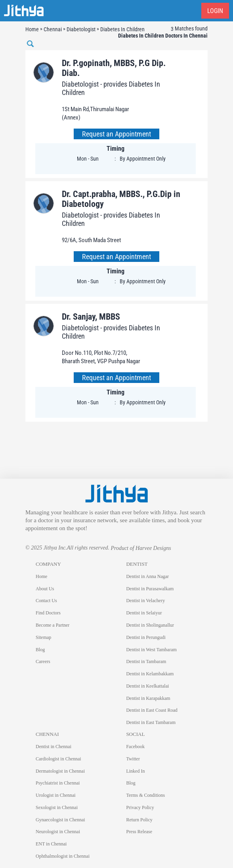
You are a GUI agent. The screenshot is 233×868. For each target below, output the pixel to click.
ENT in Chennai (51, 844)
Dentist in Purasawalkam (150, 589)
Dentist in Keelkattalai (147, 686)
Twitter (133, 759)
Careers (43, 661)
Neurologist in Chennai (58, 832)
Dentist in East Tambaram (151, 722)
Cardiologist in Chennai (58, 759)
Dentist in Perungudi (146, 637)
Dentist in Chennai (53, 747)
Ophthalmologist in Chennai (63, 856)
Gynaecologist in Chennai (60, 820)
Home (41, 576)
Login (215, 11)
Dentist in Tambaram (146, 661)
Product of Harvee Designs (141, 548)
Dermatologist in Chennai (60, 771)
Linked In (135, 771)
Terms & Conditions (145, 795)
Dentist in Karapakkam (148, 698)
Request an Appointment (116, 134)
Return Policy (139, 820)
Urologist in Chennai (56, 795)
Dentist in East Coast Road (152, 710)
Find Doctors (48, 613)
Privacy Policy (140, 807)
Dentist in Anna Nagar (147, 576)
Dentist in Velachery (145, 601)
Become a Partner (53, 625)
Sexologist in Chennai (57, 807)
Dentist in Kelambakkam (150, 674)
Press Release (139, 832)
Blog (40, 650)
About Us (45, 589)
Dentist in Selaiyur (144, 613)
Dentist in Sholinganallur (150, 625)
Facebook (135, 747)
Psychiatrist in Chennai (58, 783)
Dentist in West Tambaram (151, 650)
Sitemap (43, 637)
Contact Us (46, 601)
